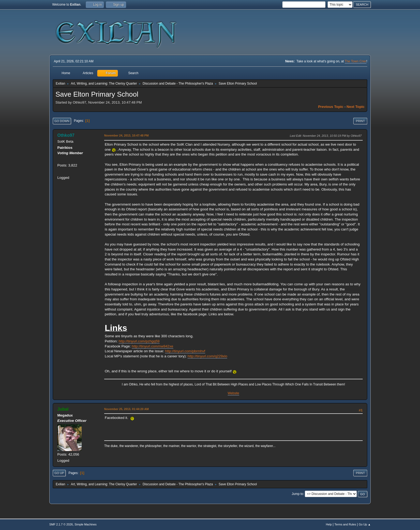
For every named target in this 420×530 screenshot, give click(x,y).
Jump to (297, 494)
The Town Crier (356, 61)
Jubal (63, 409)
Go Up (59, 473)
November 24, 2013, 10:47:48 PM (126, 135)
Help (329, 524)
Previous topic (331, 107)
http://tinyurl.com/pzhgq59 (139, 341)
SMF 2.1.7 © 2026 (61, 524)
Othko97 (66, 135)
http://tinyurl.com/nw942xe (153, 346)
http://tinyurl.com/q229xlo (207, 356)
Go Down (62, 121)
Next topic (356, 107)
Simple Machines (85, 524)
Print (360, 121)
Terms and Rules (345, 524)
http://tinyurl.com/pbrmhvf (185, 351)
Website (233, 393)
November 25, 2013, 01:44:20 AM (126, 409)
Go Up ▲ (365, 524)
